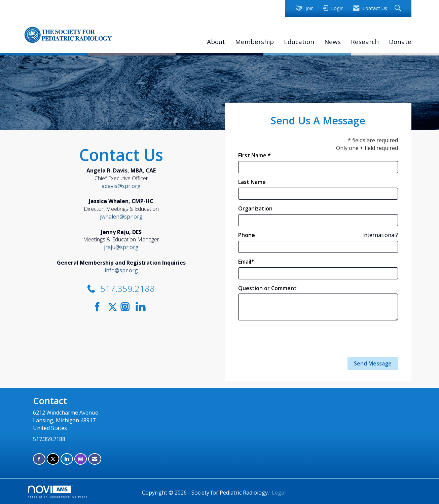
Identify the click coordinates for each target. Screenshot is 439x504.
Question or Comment (267, 288)
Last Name (252, 182)
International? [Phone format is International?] (380, 235)
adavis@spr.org (121, 186)
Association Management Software (58, 492)
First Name (252, 155)
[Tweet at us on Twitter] (114, 307)
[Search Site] (399, 9)
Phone (247, 235)
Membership (254, 42)
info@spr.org (121, 270)
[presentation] (289, 339)
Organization (255, 208)
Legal (279, 493)
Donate (400, 42)
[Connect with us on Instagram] (127, 307)
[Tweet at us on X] (53, 459)
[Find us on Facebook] (100, 307)
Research (365, 42)
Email (245, 262)
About (216, 42)
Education (299, 42)
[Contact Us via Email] (95, 459)
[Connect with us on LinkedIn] (142, 307)
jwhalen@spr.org (121, 217)
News (333, 42)
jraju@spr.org (121, 247)
